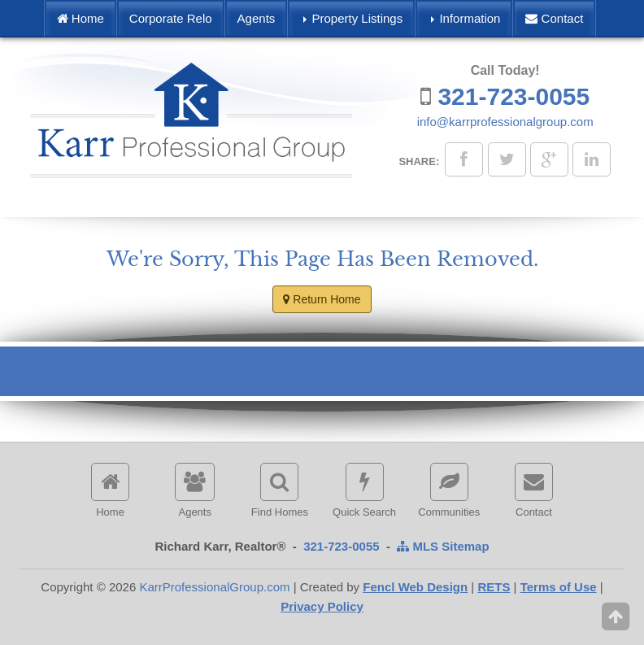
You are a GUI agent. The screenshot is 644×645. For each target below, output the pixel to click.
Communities (449, 490)
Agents (257, 18)
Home (80, 18)
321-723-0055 (513, 96)
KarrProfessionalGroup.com (214, 587)
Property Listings (353, 18)
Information (466, 18)
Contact (554, 18)
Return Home (322, 299)
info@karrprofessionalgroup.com (505, 122)
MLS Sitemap (443, 546)
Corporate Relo (171, 18)
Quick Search (364, 490)
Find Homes (280, 490)
